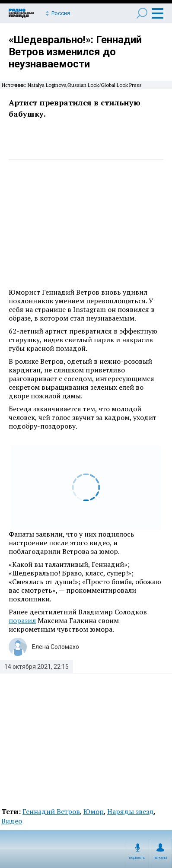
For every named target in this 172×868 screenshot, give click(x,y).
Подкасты (137, 858)
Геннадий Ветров (51, 811)
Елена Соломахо (56, 647)
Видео (12, 821)
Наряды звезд (131, 811)
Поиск (142, 13)
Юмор (94, 811)
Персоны (161, 858)
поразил (22, 620)
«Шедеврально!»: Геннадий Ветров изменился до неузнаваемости (75, 52)
